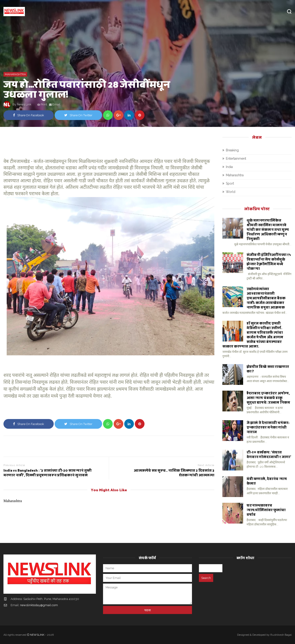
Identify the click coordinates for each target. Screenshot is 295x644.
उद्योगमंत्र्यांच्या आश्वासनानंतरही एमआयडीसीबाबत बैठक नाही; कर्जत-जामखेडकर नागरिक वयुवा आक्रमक (266, 298)
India (229, 167)
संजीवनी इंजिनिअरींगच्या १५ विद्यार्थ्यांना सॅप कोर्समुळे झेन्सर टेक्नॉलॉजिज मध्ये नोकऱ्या (269, 261)
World (231, 192)
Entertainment (236, 159)
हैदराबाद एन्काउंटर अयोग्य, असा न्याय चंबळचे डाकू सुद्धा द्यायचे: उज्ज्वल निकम (268, 397)
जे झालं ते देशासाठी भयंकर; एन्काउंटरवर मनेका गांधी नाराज (268, 427)
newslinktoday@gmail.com (39, 605)
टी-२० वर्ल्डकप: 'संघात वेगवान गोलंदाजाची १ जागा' (269, 454)
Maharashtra (15, 74)
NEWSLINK (37, 635)
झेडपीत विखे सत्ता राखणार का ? (268, 369)
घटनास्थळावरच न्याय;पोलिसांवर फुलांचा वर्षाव (266, 510)
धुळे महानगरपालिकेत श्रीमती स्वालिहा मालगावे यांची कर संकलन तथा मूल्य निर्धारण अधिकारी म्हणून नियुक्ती (268, 229)
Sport (230, 183)
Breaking (232, 150)
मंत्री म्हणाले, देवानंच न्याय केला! (267, 481)
